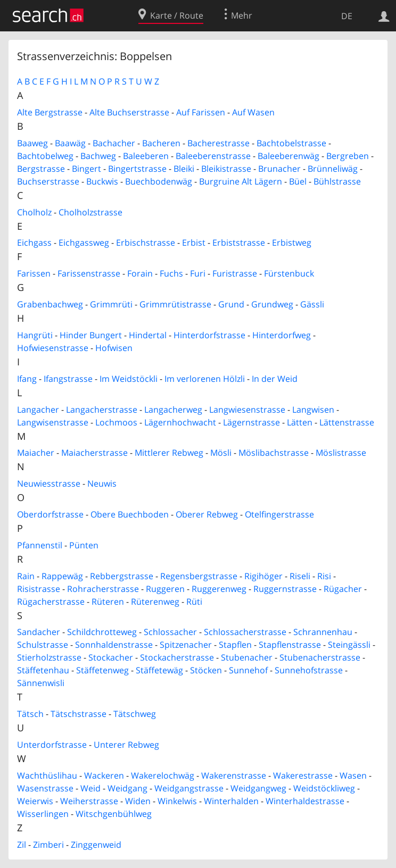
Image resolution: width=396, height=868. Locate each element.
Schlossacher (170, 632)
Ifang (27, 379)
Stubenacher (247, 657)
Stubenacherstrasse (320, 657)
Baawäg (70, 143)
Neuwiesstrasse (49, 483)
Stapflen (235, 645)
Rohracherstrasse (103, 589)
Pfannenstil (40, 545)
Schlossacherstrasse (245, 632)
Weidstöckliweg (324, 788)
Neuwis (102, 483)
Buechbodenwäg (159, 181)
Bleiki (184, 169)
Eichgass (34, 243)
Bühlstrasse (337, 181)
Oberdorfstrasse (50, 514)
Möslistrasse (341, 453)
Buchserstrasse (48, 181)
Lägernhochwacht (180, 422)
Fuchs (171, 273)
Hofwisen (114, 348)
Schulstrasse (43, 645)
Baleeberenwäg (288, 156)
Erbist (194, 243)
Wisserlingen (43, 814)
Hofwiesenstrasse (53, 348)
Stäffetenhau (43, 670)
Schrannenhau (323, 632)
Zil (22, 845)
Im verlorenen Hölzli (205, 379)
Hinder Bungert (91, 335)
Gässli (312, 304)
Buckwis (102, 181)
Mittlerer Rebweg (169, 453)
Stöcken (206, 670)
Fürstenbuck (289, 273)
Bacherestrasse (218, 143)
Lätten (300, 422)
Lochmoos (116, 422)
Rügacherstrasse (51, 602)
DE (347, 16)
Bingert (86, 169)
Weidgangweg (258, 788)
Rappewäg (62, 576)
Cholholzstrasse (90, 212)
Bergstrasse (41, 169)
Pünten (84, 545)
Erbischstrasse (146, 243)
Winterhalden (231, 801)
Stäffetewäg (159, 670)
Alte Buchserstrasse (129, 112)
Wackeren (104, 775)
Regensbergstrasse (199, 576)
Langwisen (313, 410)
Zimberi (48, 845)
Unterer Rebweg (126, 745)
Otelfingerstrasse (279, 514)
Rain (26, 576)
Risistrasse (39, 589)
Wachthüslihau (47, 775)
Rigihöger (263, 576)
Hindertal (148, 335)
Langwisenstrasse (53, 422)
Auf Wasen (253, 112)
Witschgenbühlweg (114, 814)
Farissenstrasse (89, 273)
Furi (198, 273)
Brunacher (279, 169)
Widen (138, 801)
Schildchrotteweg (102, 632)
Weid (90, 788)
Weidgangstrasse (189, 788)
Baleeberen (146, 156)
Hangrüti (35, 335)
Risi (324, 576)
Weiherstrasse (89, 801)
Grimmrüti (111, 304)
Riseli (300, 576)
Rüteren (108, 602)
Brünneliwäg (333, 169)
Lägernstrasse (251, 422)
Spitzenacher (186, 645)
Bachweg (98, 156)
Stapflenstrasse (290, 645)
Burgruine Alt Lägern (241, 181)
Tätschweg (135, 714)
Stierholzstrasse (49, 657)
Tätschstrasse (79, 714)
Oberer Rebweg (207, 514)
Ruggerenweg (219, 589)
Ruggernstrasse (285, 589)
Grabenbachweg (50, 304)
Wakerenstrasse (234, 775)
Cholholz (34, 212)
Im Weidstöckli (129, 379)
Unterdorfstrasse (52, 745)
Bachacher (114, 143)
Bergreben (348, 156)
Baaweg (32, 143)
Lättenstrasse (347, 422)
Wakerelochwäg (163, 775)
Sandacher (39, 632)
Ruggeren (165, 589)
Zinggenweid (96, 845)
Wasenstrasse (45, 788)
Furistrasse (235, 273)
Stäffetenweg (102, 670)
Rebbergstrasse (122, 576)
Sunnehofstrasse (309, 670)
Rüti (194, 602)
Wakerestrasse (303, 775)
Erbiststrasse (239, 243)
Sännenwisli (41, 683)
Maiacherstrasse (94, 453)
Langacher (38, 410)
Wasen (353, 775)
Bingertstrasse (137, 169)
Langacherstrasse (102, 410)
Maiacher (36, 453)
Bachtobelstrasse (291, 143)
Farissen (34, 273)
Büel (298, 181)
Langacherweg (173, 410)
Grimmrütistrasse (175, 304)
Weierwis (35, 801)
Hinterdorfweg (282, 335)
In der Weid (275, 379)
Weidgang (127, 788)
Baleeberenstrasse (213, 156)
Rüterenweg (155, 602)
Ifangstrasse (68, 379)
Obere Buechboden (130, 514)
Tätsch (30, 714)
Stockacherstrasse (177, 657)
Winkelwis (177, 801)
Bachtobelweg (45, 156)
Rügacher (343, 589)
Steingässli (349, 645)
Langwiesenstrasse (247, 410)
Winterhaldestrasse (305, 801)
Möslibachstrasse (274, 453)
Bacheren (161, 143)
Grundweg (272, 304)
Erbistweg (292, 243)
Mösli (221, 453)
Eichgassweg (84, 243)
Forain (140, 273)
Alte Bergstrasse (50, 112)
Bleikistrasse (226, 169)
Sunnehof (248, 670)
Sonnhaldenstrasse (114, 645)
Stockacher (111, 657)
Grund (231, 304)
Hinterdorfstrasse (209, 335)
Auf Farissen (201, 112)
